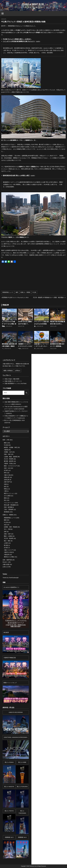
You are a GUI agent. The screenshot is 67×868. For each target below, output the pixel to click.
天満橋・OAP (8, 452)
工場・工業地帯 (9, 509)
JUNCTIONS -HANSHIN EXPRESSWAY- (16, 737)
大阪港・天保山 (9, 463)
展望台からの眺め (9, 557)
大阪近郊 (7, 555)
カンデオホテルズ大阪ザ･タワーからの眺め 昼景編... (9, 324)
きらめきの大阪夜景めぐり (11, 587)
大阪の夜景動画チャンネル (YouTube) (15, 383)
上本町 (6, 543)
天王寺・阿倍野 (9, 459)
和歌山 (6, 489)
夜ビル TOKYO (9, 811)
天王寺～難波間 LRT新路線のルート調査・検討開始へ (49, 297)
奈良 (5, 487)
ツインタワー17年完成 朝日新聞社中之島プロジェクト (19, 41)
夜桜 (5, 498)
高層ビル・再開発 (25, 292)
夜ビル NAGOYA (9, 787)
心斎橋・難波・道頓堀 (10, 457)
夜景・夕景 (6, 440)
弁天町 (6, 470)
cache (38, 41)
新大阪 (6, 545)
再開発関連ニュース (8, 292)
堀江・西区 (7, 541)
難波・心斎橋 (8, 536)
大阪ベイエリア (9, 550)
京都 (5, 484)
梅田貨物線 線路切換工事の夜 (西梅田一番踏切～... (9, 346)
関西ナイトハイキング (10, 683)
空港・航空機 (8, 507)
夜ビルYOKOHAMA (22, 812)
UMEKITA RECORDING (16, 712)
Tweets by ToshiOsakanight (11, 578)
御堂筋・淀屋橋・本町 (10, 447)
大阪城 (6, 450)
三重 (5, 491)
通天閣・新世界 (9, 461)
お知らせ (5, 567)
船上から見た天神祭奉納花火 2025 (15, 420)
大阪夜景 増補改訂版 (10, 658)
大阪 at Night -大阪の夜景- (12, 379)
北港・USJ (7, 468)
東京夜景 (6, 632)
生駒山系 (7, 477)
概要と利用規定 (8, 371)
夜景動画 (7, 512)
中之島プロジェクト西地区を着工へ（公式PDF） (17, 39)
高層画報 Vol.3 (9, 837)
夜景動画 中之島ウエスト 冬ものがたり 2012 (15, 297)
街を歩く (5, 562)
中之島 (34, 292)
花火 (5, 500)
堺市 (5, 473)
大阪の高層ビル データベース (13, 381)
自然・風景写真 (7, 560)
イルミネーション (9, 503)
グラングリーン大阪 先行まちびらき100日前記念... (41, 324)
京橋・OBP (7, 454)
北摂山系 (7, 480)
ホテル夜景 (7, 496)
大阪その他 (7, 475)
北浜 (5, 525)
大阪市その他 (8, 552)
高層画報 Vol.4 (22, 837)
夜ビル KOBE (22, 762)
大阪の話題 (6, 564)
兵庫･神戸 (7, 482)
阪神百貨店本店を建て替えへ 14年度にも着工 (16, 175)
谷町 (5, 532)
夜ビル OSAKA (9, 762)
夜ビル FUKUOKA (22, 787)
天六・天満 (7, 529)
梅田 (17, 292)
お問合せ (18, 371)
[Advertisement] (18, 278)
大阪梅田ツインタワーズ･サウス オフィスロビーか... (25, 346)
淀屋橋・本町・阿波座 (10, 527)
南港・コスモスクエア (10, 466)
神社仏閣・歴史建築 (10, 505)
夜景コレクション (9, 493)
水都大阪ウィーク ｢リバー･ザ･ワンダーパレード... (41, 346)
